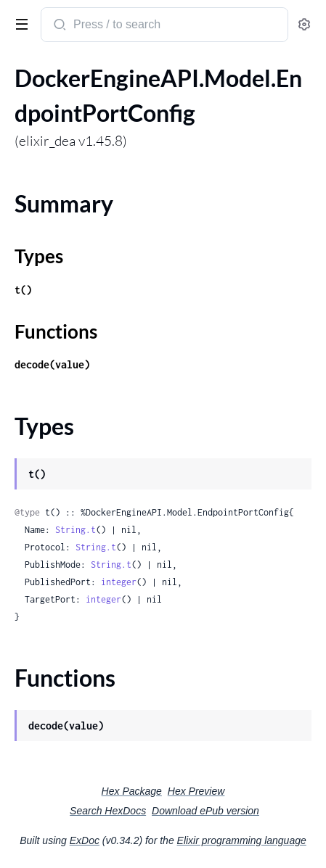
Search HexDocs (108, 811)
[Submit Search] (58, 26)
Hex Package (132, 791)
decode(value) (52, 364)
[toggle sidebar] (19, 23)
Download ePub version (205, 811)
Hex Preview (196, 791)
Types (39, 256)
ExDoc (85, 840)
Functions (56, 331)
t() (23, 290)
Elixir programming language (242, 840)
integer (119, 582)
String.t (76, 530)
